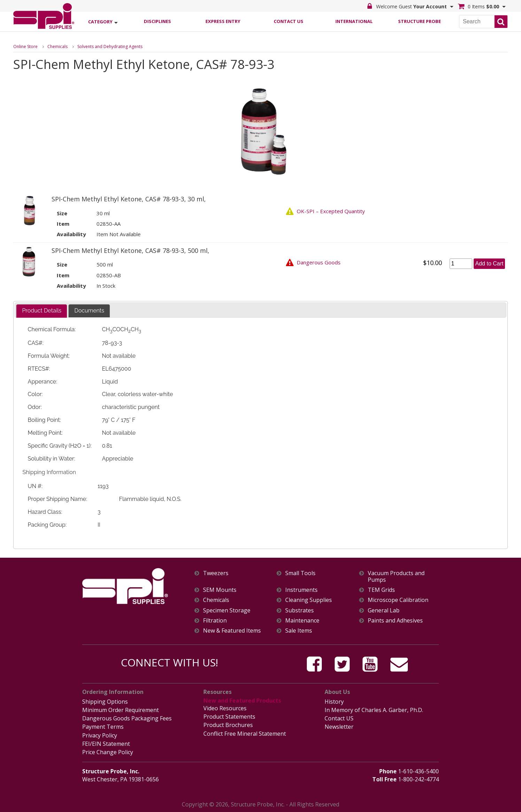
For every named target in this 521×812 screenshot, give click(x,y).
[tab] (42, 311)
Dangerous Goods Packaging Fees (127, 718)
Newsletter (339, 727)
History (334, 702)
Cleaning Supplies (309, 600)
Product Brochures (228, 725)
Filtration (215, 621)
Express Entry (223, 21)
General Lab (384, 610)
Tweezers (216, 573)
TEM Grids (381, 590)
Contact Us (289, 21)
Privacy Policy (100, 735)
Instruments (301, 590)
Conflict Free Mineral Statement (245, 734)
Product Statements (229, 717)
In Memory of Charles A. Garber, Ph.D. (374, 710)
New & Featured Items (232, 631)
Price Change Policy (108, 752)
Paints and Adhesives (395, 621)
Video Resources (225, 708)
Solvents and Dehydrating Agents (110, 47)
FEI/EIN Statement (106, 744)
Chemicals (57, 47)
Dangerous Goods (319, 262)
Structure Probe (419, 21)
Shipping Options (105, 702)
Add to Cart (489, 264)
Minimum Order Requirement (120, 710)
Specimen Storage (227, 610)
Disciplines (157, 21)
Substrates (300, 610)
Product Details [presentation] (42, 311)
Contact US (339, 718)
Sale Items (299, 631)
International (354, 21)
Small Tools (300, 573)
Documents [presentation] (89, 311)
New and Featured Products (242, 701)
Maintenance (302, 621)
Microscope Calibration (398, 600)
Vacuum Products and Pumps (396, 577)
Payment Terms (103, 727)
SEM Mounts (220, 590)
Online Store (25, 47)
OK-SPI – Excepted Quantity (331, 211)
